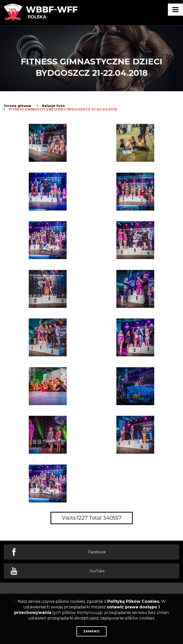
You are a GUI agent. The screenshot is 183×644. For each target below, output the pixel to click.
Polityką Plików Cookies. (134, 601)
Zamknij (92, 631)
